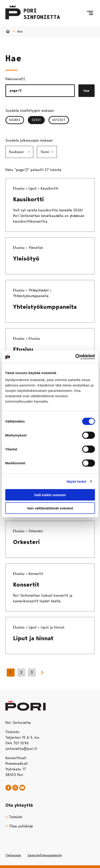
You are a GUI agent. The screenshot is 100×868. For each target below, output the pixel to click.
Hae (87, 91)
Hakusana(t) (15, 79)
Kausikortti (28, 199)
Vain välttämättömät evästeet (50, 508)
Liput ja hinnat (33, 638)
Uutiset (59, 120)
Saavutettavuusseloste (45, 855)
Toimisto (14, 817)
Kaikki (15, 120)
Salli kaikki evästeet (50, 495)
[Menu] (90, 13)
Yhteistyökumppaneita (45, 307)
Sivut (38, 120)
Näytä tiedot (77, 481)
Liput (33, 188)
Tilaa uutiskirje (19, 826)
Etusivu (19, 188)
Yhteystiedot (39, 290)
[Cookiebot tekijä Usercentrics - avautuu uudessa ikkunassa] (75, 357)
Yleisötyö (26, 259)
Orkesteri (26, 542)
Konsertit (26, 585)
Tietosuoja (13, 855)
